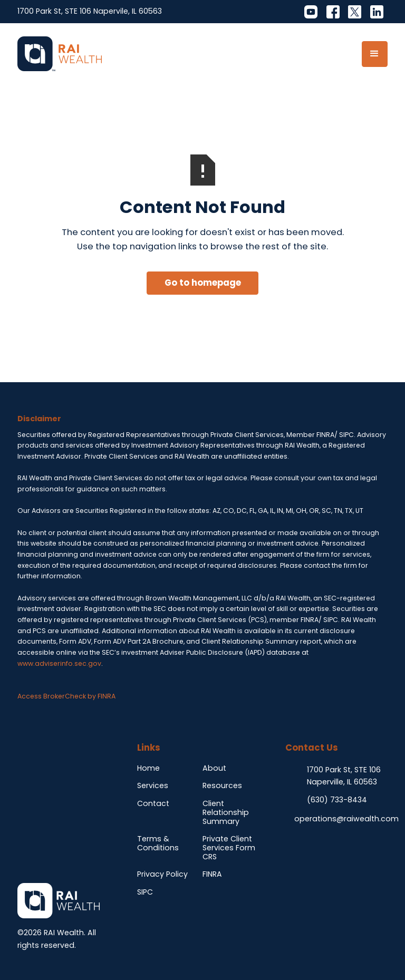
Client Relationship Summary (226, 812)
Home (148, 768)
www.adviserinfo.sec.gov (59, 663)
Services (153, 785)
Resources (222, 785)
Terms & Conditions (158, 843)
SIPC (145, 892)
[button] (375, 54)
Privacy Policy (162, 874)
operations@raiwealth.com (346, 819)
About (214, 768)
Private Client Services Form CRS (229, 848)
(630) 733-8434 (337, 800)
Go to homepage (203, 283)
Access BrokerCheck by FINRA (66, 696)
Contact (153, 803)
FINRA (212, 874)
